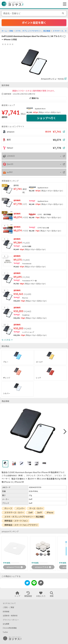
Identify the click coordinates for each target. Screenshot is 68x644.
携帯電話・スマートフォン (16, 521)
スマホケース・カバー (14, 512)
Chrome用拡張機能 (10, 628)
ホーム (4, 31)
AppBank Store (40, 109)
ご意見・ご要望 (8, 607)
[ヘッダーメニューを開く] (64, 4)
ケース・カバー (36, 508)
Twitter (5, 632)
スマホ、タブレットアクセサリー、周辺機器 (33, 31)
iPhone (50, 512)
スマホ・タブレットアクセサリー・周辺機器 (24, 517)
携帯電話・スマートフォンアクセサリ (21, 525)
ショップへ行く (47, 118)
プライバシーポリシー (11, 620)
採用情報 (6, 612)
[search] (63, 13)
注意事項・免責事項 (10, 616)
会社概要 (6, 624)
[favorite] (64, 37)
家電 (11, 31)
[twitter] (27, 583)
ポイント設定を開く (34, 23)
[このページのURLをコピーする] (41, 583)
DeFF (40, 512)
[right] (65, 432)
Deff (30, 512)
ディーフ (8, 508)
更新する (34, 98)
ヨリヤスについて (9, 603)
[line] (34, 583)
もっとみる (7, 340)
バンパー (21, 508)
